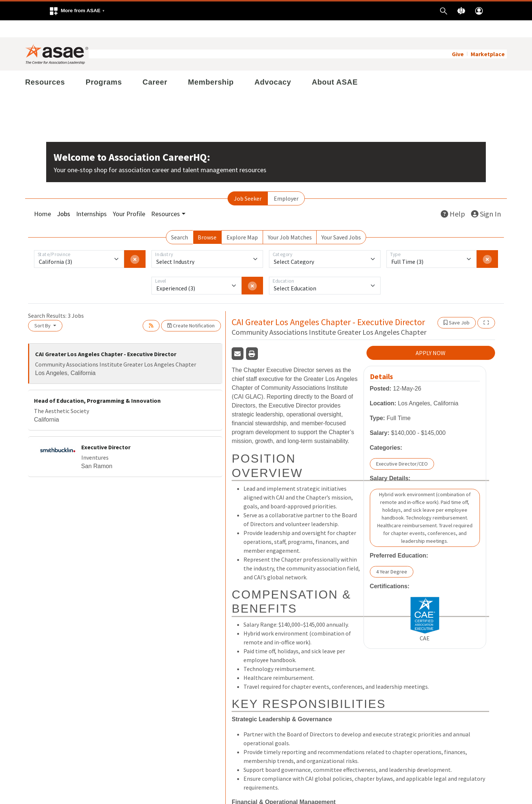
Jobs (64, 197)
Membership (211, 65)
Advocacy (273, 65)
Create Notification (191, 309)
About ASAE (335, 65)
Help (453, 197)
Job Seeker (248, 181)
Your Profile (129, 197)
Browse (207, 220)
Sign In (486, 197)
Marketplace (488, 37)
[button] (77, 11)
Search (180, 220)
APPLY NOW (431, 336)
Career (155, 65)
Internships (91, 197)
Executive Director (106, 430)
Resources (45, 65)
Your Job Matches (290, 220)
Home (42, 197)
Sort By (43, 309)
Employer (286, 181)
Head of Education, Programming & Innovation (97, 384)
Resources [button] (166, 197)
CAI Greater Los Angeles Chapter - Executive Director (106, 337)
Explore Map (242, 220)
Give (458, 37)
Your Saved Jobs (341, 220)
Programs (104, 65)
